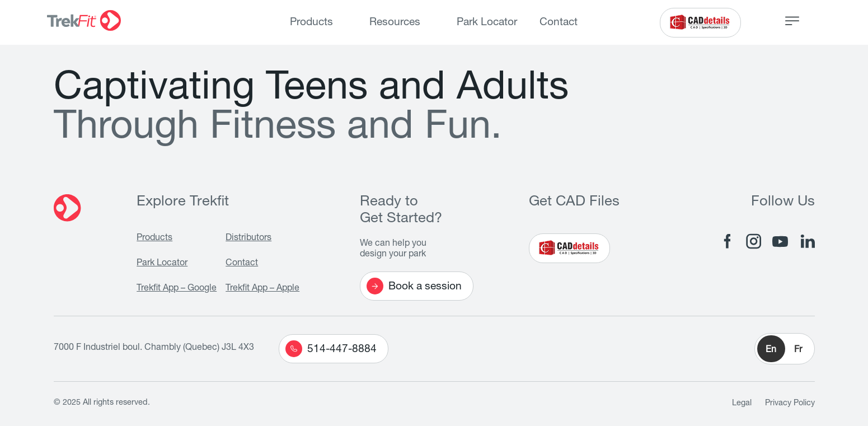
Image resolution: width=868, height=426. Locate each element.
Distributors (248, 238)
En (771, 350)
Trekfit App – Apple (262, 289)
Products (311, 23)
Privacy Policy (790, 404)
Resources (395, 23)
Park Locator (487, 23)
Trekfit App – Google (177, 289)
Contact (559, 23)
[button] (785, 349)
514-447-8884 (331, 349)
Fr (798, 350)
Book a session (414, 286)
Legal (742, 404)
